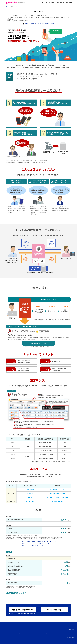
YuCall (30, 497)
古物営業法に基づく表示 (49, 633)
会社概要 (21, 633)
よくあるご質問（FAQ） (54, 610)
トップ (1, 6)
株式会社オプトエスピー (58, 490)
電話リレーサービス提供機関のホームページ (34, 545)
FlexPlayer (30, 490)
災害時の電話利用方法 (64, 633)
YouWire (30, 493)
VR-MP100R (30, 501)
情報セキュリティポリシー (38, 633)
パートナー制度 (72, 633)
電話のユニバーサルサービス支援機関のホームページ (37, 543)
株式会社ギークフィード (58, 493)
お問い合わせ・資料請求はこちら (23, 610)
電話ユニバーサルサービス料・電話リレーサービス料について (39, 541)
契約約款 (57, 633)
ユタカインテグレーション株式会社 (58, 497)
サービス (5, 6)
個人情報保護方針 (28, 633)
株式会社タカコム (58, 501)
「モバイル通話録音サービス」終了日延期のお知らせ (40, 24)
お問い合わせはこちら (38, 343)
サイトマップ (72, 629)
